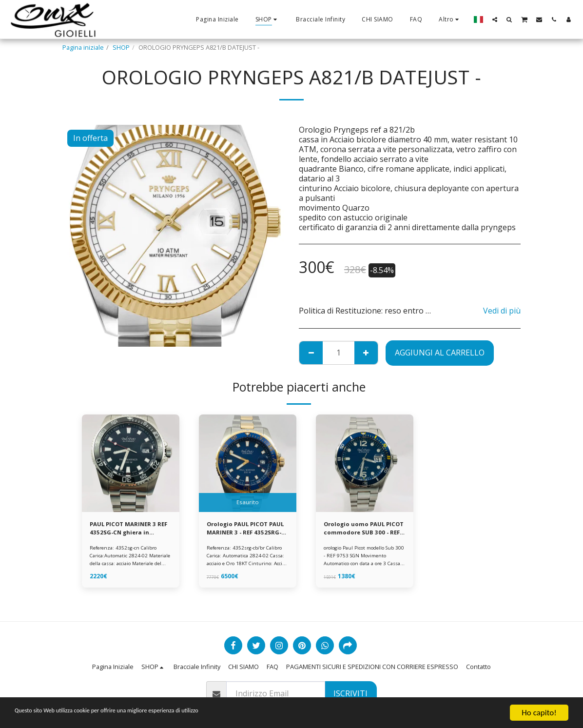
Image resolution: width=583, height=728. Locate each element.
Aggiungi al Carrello (440, 353)
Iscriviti (350, 693)
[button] (495, 19)
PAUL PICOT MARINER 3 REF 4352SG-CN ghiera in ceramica (127, 529)
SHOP (121, 47)
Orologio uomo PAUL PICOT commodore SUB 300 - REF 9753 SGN (361, 529)
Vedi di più (502, 311)
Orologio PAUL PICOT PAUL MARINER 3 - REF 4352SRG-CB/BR (241, 529)
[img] (131, 463)
